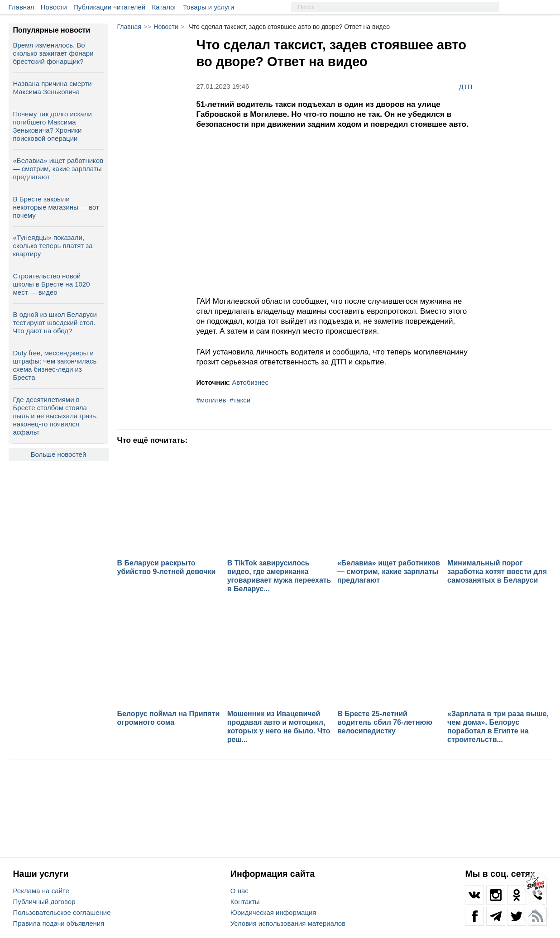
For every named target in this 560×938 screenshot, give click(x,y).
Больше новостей (59, 454)
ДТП (465, 86)
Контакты (245, 902)
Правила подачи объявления (59, 923)
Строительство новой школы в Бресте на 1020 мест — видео (52, 284)
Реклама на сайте (41, 891)
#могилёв (211, 400)
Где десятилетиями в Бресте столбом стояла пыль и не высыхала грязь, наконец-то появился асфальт (56, 416)
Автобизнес (250, 382)
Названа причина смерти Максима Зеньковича (53, 88)
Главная (22, 7)
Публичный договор (44, 902)
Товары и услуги (208, 7)
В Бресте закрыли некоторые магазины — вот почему (56, 207)
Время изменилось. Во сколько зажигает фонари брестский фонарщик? (53, 53)
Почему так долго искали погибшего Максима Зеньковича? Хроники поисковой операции (53, 126)
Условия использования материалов (288, 923)
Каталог (164, 7)
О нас (239, 891)
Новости (54, 7)
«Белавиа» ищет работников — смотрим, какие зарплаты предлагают (58, 169)
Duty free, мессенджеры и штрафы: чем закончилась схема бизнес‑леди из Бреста (55, 365)
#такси (240, 400)
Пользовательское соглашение (62, 912)
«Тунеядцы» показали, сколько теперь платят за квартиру (53, 246)
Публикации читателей (109, 7)
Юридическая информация (273, 912)
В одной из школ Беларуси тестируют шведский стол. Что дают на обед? (55, 323)
